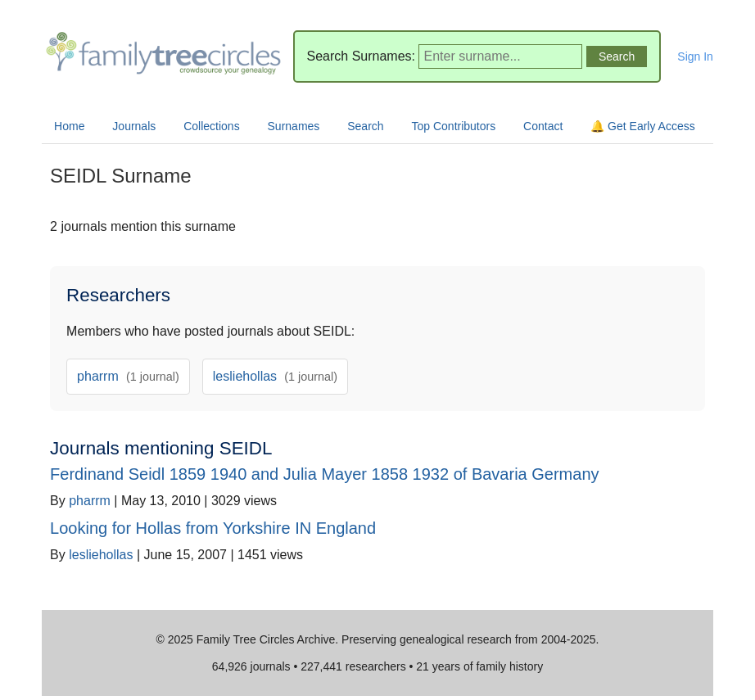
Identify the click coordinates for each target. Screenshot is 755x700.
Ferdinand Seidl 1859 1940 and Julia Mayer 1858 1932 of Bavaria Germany (324, 474)
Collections (211, 126)
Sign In (695, 56)
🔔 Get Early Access (642, 126)
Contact (543, 126)
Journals (134, 126)
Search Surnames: (362, 56)
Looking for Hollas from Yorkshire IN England (213, 528)
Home (69, 126)
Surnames (294, 126)
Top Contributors (453, 126)
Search (365, 126)
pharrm (128, 376)
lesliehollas (275, 376)
